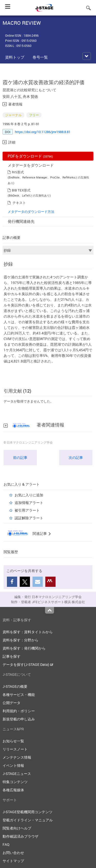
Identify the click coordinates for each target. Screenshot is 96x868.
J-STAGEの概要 (15, 686)
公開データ (12, 703)
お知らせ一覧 (13, 741)
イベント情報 (13, 765)
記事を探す (12, 656)
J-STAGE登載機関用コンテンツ (28, 812)
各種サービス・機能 (19, 695)
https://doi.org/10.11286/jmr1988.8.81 (43, 132)
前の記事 (20, 457)
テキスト (19, 203)
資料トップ (15, 57)
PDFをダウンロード (30, 156)
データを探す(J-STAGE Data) (28, 664)
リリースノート (15, 749)
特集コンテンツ (15, 782)
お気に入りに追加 (29, 495)
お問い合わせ (13, 853)
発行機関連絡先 (21, 221)
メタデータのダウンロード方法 (31, 212)
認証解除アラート (29, 518)
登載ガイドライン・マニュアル (28, 820)
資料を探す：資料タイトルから (28, 632)
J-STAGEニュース (17, 774)
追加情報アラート (29, 503)
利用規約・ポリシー (19, 711)
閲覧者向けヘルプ (17, 828)
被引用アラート (27, 510)
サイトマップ (13, 861)
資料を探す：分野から (20, 640)
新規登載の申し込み (19, 719)
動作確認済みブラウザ (20, 836)
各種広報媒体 (13, 790)
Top (50, 610)
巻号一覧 (40, 57)
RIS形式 (18, 172)
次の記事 (76, 457)
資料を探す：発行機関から (24, 648)
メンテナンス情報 (17, 757)
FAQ (6, 844)
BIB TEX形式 (21, 190)
